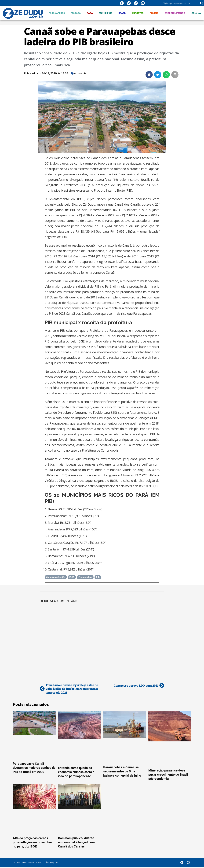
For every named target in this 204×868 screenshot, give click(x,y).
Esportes (138, 13)
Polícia (154, 13)
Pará (90, 13)
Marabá (76, 13)
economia (80, 73)
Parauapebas (57, 13)
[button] (149, 75)
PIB (98, 577)
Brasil (122, 13)
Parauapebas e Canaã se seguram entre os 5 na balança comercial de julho (122, 771)
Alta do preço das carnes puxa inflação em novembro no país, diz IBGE (32, 842)
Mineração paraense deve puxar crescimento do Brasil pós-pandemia (168, 775)
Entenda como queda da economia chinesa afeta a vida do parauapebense (76, 772)
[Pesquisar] (202, 3)
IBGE (72, 577)
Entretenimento (175, 13)
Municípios (106, 13)
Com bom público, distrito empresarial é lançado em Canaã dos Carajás (76, 842)
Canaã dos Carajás (56, 577)
